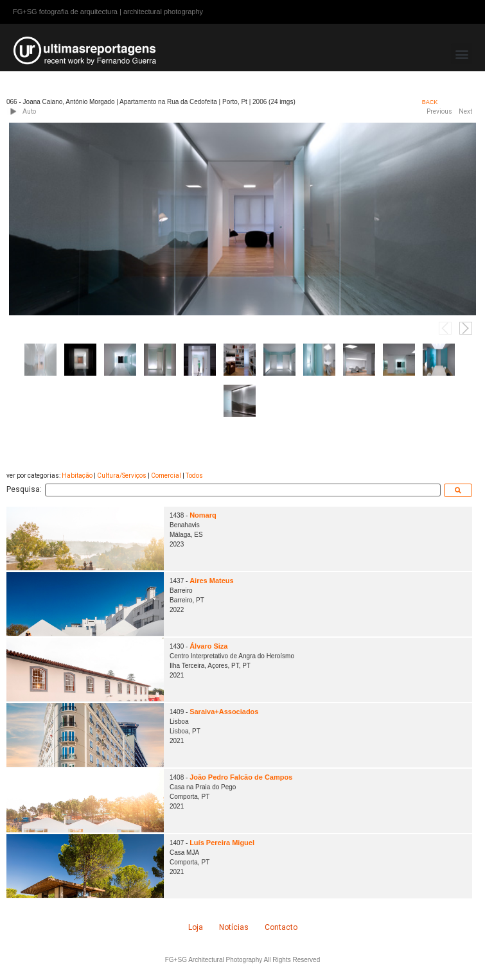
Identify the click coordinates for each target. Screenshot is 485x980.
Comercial (166, 476)
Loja (196, 927)
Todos (194, 476)
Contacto (281, 927)
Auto (29, 111)
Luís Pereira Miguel (222, 843)
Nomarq (203, 515)
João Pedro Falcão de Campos (241, 777)
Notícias (234, 927)
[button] (462, 54)
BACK (430, 102)
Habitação (77, 476)
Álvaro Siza (208, 646)
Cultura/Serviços (122, 476)
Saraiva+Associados (224, 712)
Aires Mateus (211, 581)
